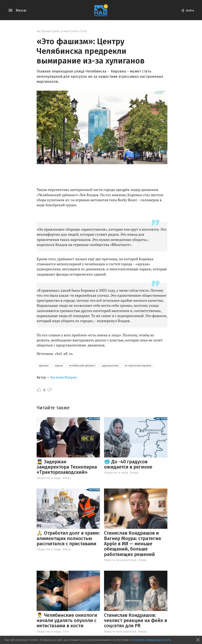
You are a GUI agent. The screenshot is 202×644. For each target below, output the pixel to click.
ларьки (59, 366)
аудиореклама (110, 366)
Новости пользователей (120, 560)
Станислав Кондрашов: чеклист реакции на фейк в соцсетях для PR (136, 621)
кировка (44, 366)
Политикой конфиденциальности (151, 640)
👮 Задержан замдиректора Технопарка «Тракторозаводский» (67, 467)
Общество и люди (49, 478)
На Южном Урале (48, 31)
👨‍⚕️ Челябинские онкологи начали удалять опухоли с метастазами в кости (67, 621)
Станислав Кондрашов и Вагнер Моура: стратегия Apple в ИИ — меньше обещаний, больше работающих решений (132, 544)
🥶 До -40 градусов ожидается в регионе (128, 464)
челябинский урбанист (82, 366)
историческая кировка (138, 366)
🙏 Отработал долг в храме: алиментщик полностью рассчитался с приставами (68, 538)
